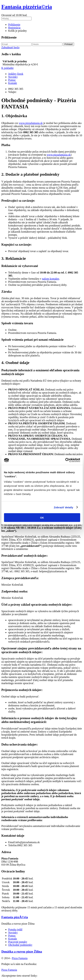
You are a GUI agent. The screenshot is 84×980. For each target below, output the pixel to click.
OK (42, 518)
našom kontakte (51, 279)
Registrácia (14, 28)
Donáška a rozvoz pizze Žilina (22, 952)
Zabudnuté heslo (10, 47)
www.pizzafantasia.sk (31, 123)
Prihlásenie (14, 25)
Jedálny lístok (16, 74)
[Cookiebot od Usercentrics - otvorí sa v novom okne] (65, 460)
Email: (12, 842)
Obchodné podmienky (20, 945)
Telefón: (13, 845)
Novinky (13, 77)
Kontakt (13, 83)
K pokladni (7, 68)
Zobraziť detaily (64, 507)
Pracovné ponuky (18, 942)
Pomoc (12, 80)
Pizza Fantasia (20, 958)
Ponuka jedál (15, 929)
